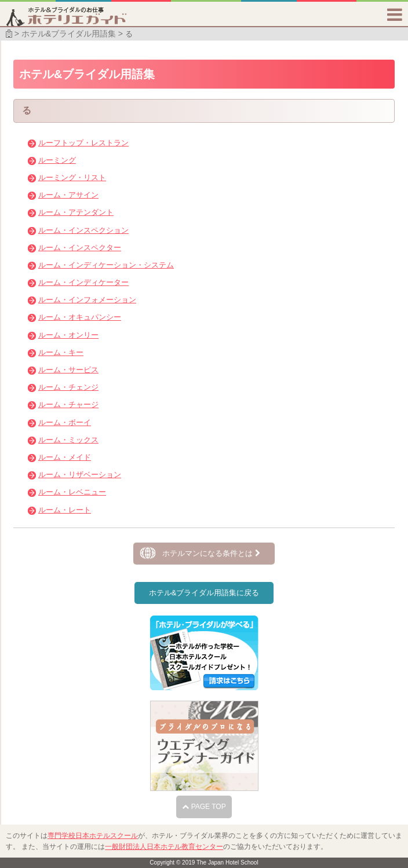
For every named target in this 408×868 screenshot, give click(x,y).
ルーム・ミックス (68, 440)
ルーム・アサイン (68, 195)
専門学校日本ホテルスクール (93, 836)
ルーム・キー (61, 352)
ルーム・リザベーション (80, 475)
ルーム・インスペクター (80, 248)
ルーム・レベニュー (72, 492)
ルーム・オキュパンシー (80, 317)
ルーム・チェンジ (68, 387)
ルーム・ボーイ (65, 422)
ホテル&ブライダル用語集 (69, 34)
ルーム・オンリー (68, 335)
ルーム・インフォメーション (87, 300)
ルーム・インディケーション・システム (106, 265)
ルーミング (57, 160)
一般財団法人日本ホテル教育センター (164, 847)
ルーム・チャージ (68, 404)
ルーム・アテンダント (76, 212)
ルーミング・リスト (72, 177)
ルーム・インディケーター (83, 282)
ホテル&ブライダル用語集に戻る (204, 593)
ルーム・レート (65, 510)
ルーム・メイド (65, 457)
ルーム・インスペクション (83, 230)
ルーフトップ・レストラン (83, 143)
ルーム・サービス (68, 370)
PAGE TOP (204, 807)
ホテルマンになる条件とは (211, 553)
